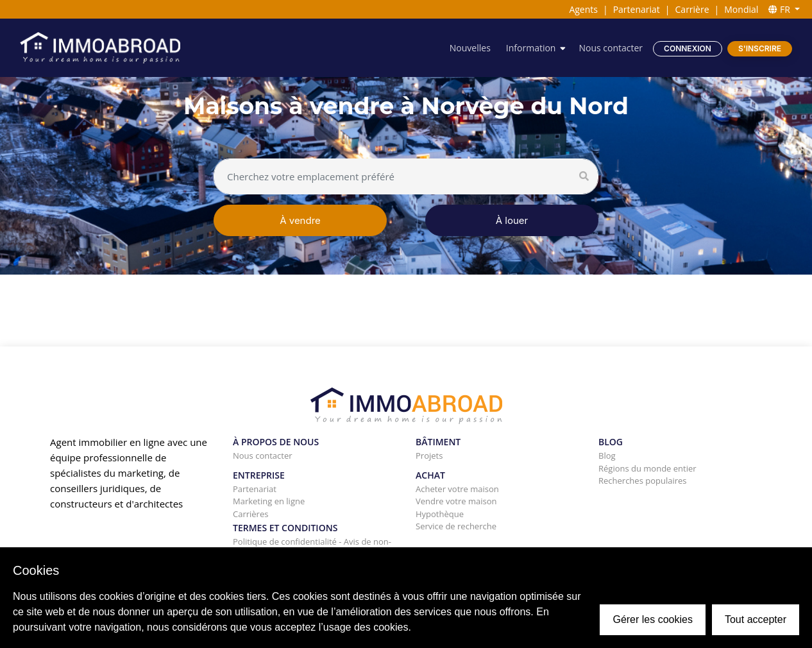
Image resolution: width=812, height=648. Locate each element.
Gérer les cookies (653, 619)
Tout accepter (756, 619)
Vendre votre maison (456, 501)
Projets (429, 456)
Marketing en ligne (269, 501)
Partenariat (637, 9)
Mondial (741, 9)
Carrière (692, 9)
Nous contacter (611, 48)
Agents (583, 9)
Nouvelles (470, 48)
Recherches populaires (643, 481)
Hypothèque (440, 514)
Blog (607, 456)
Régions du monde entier (647, 468)
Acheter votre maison (457, 489)
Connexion (688, 48)
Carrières (250, 514)
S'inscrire (760, 48)
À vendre (300, 220)
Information (531, 48)
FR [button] (780, 9)
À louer (512, 220)
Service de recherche (456, 526)
